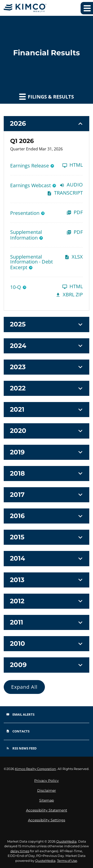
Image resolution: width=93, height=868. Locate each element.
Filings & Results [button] (46, 97)
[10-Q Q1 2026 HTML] (46, 287)
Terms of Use (67, 861)
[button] (46, 124)
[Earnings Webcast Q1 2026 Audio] (46, 185)
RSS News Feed (21, 748)
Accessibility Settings (47, 820)
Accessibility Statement (47, 810)
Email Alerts (20, 714)
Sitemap (46, 800)
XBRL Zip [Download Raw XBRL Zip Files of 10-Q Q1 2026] (69, 295)
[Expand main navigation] (87, 8)
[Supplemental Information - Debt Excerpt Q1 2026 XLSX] (46, 262)
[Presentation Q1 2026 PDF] (46, 213)
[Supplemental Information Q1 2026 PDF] (46, 235)
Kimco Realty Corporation (35, 769)
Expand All (24, 687)
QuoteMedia (66, 841)
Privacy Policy (46, 781)
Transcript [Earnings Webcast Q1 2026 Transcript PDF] (65, 193)
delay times (20, 851)
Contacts (18, 731)
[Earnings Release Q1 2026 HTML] (46, 165)
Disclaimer (47, 790)
